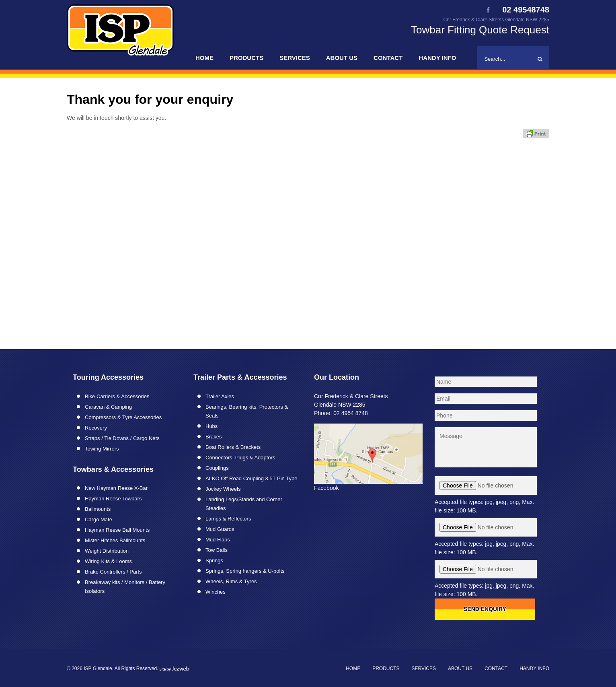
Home (204, 58)
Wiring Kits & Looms (108, 561)
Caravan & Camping (108, 407)
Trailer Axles (220, 396)
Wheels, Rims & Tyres (231, 581)
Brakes (214, 437)
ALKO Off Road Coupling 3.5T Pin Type (251, 478)
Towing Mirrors (102, 449)
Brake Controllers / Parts (113, 572)
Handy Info (437, 58)
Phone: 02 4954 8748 (341, 413)
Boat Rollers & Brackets (233, 447)
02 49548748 (526, 10)
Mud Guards (220, 529)
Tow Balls (217, 550)
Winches (216, 592)
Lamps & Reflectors (228, 519)
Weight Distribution (107, 551)
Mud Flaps (218, 540)
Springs (214, 561)
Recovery (96, 428)
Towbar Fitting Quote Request (480, 30)
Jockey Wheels (223, 489)
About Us (342, 58)
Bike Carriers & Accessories (117, 396)
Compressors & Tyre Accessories (123, 417)
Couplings (217, 468)
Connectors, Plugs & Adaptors (240, 458)
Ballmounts (98, 509)
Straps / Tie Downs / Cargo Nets (122, 438)
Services (295, 58)
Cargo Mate (99, 519)
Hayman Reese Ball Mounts (117, 530)
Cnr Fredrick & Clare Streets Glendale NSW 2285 (496, 20)
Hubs (211, 426)
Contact (388, 58)
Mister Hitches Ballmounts (115, 540)
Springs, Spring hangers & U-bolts (245, 571)
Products (246, 58)
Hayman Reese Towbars (113, 499)
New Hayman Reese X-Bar (116, 488)
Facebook (326, 488)
